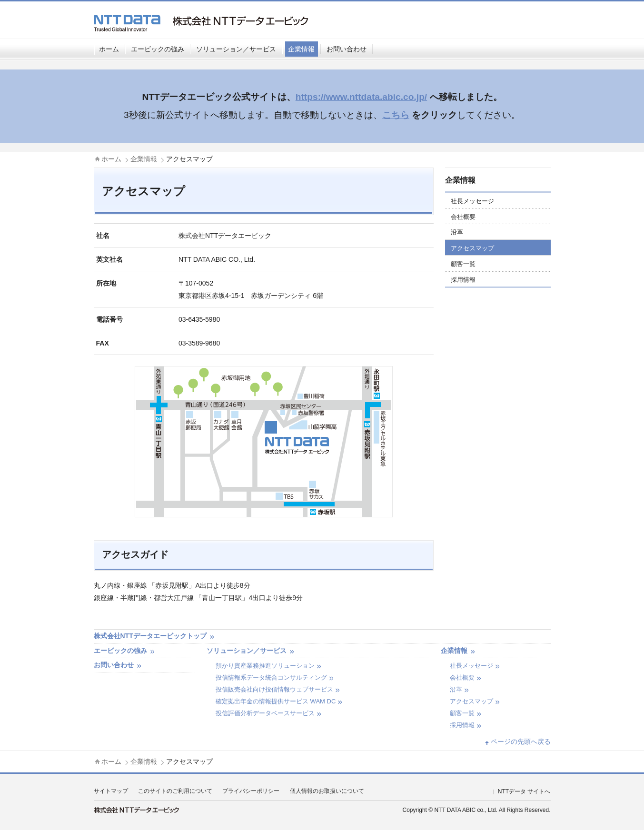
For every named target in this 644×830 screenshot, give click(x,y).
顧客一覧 (463, 264)
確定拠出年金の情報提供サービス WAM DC (276, 701)
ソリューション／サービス (236, 49)
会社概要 (463, 217)
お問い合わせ (347, 49)
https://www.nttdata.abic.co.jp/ (361, 97)
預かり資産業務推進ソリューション (265, 666)
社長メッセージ (472, 201)
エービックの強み (158, 49)
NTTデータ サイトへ (524, 791)
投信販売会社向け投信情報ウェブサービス (274, 689)
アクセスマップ (472, 248)
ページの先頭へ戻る (521, 741)
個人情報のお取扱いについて (327, 791)
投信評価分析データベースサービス (265, 713)
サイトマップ (111, 791)
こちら (396, 115)
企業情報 (301, 49)
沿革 (457, 232)
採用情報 (463, 280)
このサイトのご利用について (175, 791)
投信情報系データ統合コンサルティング (271, 677)
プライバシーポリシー (251, 791)
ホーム (109, 49)
